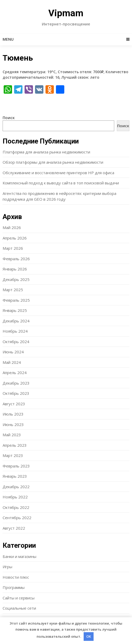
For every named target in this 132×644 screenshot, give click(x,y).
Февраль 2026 (16, 259)
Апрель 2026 (15, 238)
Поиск (9, 118)
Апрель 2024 (15, 372)
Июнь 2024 (13, 352)
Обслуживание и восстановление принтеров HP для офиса (58, 173)
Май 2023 (12, 435)
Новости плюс (16, 577)
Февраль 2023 (16, 466)
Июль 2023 (13, 414)
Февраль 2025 (16, 300)
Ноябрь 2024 (15, 331)
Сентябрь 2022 (17, 518)
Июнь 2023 (13, 424)
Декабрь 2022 (16, 487)
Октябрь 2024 (16, 342)
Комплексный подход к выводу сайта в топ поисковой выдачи (61, 183)
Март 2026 (13, 248)
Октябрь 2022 (16, 507)
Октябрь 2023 (16, 393)
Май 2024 (12, 362)
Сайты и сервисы (19, 598)
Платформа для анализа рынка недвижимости (46, 152)
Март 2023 (13, 455)
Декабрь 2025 (16, 279)
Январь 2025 (15, 310)
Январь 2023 (15, 476)
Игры (7, 567)
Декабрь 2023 (16, 383)
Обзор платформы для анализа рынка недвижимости (53, 162)
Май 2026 (12, 227)
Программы (14, 587)
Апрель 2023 (15, 445)
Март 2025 (13, 290)
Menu (8, 39)
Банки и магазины (19, 556)
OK (89, 636)
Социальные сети (19, 608)
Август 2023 (14, 404)
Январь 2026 (15, 269)
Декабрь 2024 (16, 321)
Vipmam (66, 13)
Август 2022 (14, 528)
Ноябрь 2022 (15, 497)
